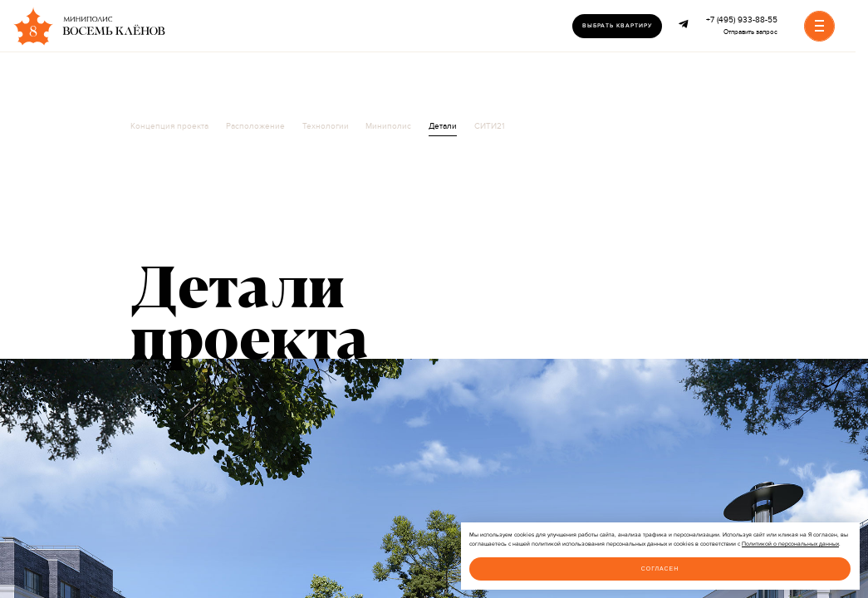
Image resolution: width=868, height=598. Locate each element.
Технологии (326, 126)
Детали (443, 126)
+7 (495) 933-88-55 (742, 20)
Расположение (255, 126)
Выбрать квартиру (617, 26)
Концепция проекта (169, 126)
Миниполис (388, 126)
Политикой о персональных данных (790, 544)
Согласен (660, 569)
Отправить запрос (750, 32)
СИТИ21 (489, 126)
